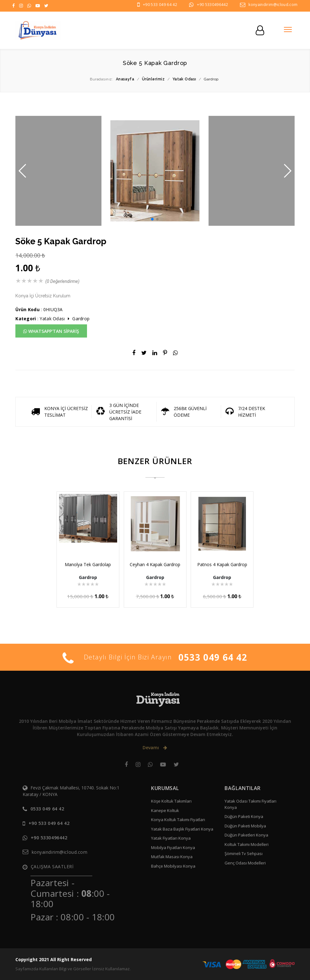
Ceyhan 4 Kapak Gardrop (155, 564)
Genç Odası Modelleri (245, 863)
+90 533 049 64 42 (160, 5)
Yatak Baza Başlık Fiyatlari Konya (182, 829)
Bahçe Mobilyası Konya (173, 866)
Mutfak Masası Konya (172, 857)
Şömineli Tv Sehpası (244, 853)
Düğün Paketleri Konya (246, 835)
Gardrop (81, 319)
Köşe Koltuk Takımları (171, 801)
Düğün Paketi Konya (244, 816)
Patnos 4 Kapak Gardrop (222, 564)
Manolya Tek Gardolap (88, 564)
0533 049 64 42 (213, 657)
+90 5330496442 (212, 5)
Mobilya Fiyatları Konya (173, 847)
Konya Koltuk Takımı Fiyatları (178, 820)
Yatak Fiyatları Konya (171, 838)
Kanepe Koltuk (165, 810)
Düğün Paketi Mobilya (245, 826)
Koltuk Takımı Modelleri (247, 844)
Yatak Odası (52, 319)
